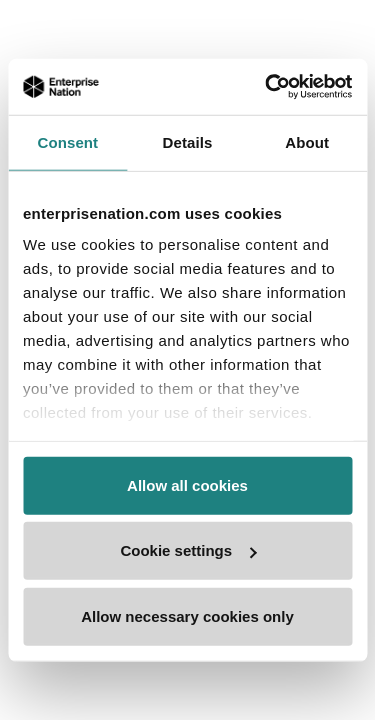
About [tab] (307, 141)
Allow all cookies (187, 484)
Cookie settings (188, 550)
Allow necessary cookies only (187, 615)
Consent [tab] (67, 141)
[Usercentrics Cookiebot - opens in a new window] (267, 87)
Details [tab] (188, 141)
